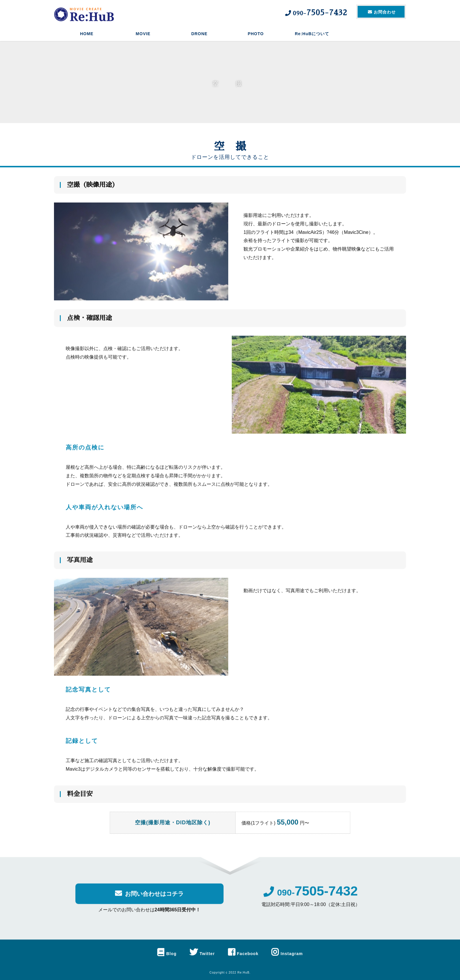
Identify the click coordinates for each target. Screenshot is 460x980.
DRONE (199, 34)
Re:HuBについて (312, 34)
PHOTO (256, 34)
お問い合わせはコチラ (149, 898)
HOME (87, 34)
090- (311, 897)
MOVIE (143, 34)
